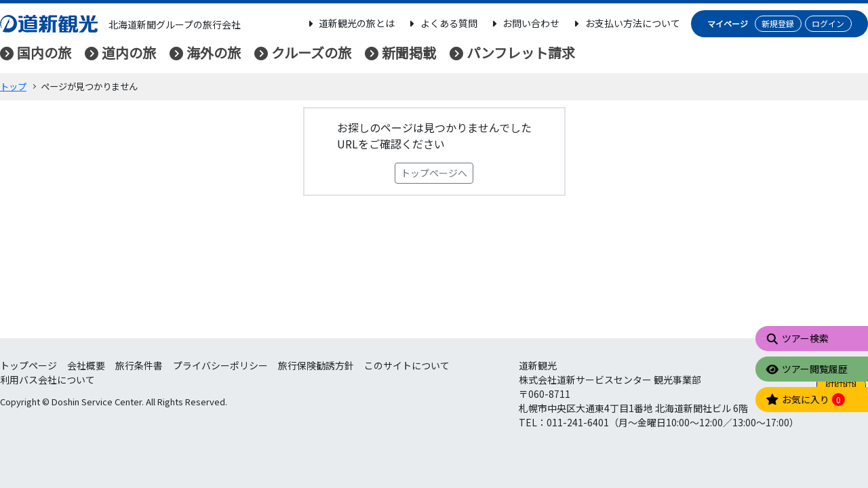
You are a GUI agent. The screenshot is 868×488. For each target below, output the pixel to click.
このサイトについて (407, 365)
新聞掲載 (409, 53)
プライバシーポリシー (220, 365)
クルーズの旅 (311, 53)
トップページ (28, 365)
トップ (13, 86)
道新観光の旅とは (350, 23)
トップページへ (434, 173)
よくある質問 (441, 23)
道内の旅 (129, 53)
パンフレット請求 (521, 53)
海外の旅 (214, 53)
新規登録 (778, 23)
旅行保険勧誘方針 (316, 365)
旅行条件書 (139, 365)
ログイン (828, 23)
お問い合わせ (524, 23)
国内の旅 (44, 53)
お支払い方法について (625, 23)
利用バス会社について (47, 380)
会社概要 (86, 365)
